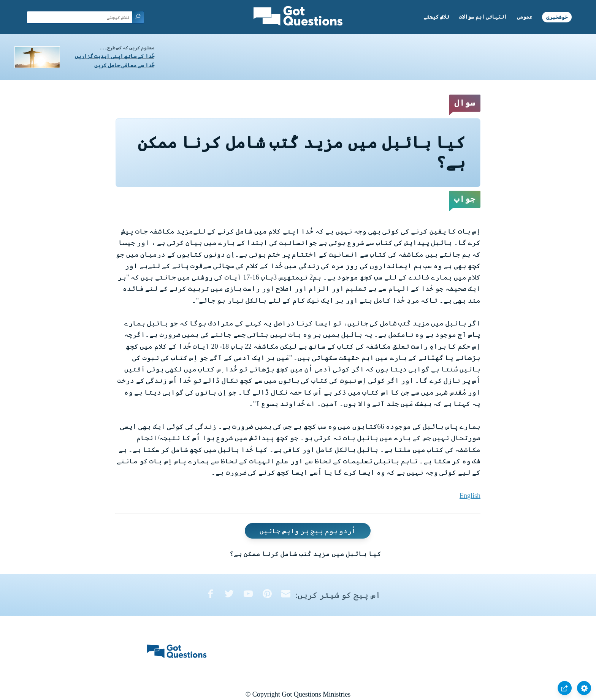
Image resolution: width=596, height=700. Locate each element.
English (470, 496)
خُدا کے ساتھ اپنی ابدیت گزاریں (115, 56)
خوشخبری (557, 17)
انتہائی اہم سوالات (483, 17)
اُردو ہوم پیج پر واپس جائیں (308, 531)
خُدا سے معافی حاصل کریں (124, 66)
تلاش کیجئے (436, 17)
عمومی (525, 17)
